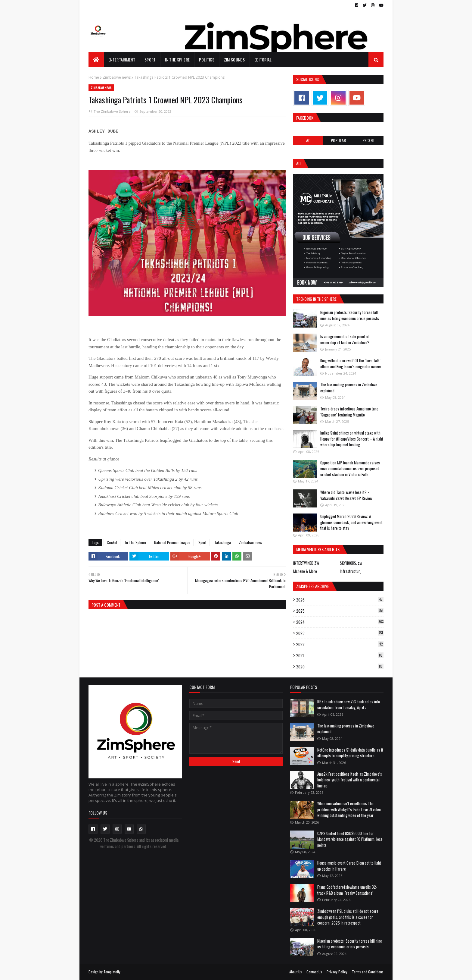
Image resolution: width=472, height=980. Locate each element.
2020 (340, 667)
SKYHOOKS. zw (351, 563)
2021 (340, 655)
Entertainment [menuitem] (122, 60)
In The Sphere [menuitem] (177, 60)
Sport (202, 542)
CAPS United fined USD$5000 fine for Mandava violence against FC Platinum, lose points (350, 839)
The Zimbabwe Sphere (112, 111)
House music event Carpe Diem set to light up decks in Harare (349, 866)
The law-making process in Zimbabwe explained (349, 388)
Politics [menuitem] (207, 60)
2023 (340, 633)
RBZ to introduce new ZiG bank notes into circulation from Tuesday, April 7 (349, 705)
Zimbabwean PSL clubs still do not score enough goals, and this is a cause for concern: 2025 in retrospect (348, 917)
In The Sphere (136, 542)
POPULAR (338, 140)
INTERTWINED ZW (306, 563)
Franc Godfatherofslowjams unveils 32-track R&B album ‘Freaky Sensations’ (347, 890)
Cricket (112, 542)
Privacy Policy (337, 972)
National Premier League (172, 542)
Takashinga (223, 542)
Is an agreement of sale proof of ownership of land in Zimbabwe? (345, 339)
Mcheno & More (305, 571)
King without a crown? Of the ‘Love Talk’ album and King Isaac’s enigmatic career (351, 363)
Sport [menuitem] (150, 60)
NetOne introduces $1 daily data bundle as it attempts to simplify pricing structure (350, 753)
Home (94, 77)
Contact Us (314, 972)
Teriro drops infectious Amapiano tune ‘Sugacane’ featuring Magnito (349, 412)
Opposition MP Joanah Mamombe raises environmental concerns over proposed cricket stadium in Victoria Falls (350, 468)
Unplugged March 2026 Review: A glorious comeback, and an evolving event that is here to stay (351, 522)
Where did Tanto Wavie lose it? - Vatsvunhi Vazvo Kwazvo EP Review (346, 495)
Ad (308, 140)
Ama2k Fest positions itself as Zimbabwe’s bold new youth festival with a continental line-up (350, 780)
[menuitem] (96, 60)
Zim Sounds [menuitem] (234, 60)
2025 (340, 611)
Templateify (112, 972)
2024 (340, 622)
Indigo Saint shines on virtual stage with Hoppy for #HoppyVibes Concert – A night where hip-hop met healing (352, 439)
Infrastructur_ (351, 571)
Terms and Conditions (368, 972)
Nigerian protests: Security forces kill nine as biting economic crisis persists (350, 315)
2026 (340, 600)
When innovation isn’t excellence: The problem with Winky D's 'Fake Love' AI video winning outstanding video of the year (349, 809)
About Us (296, 972)
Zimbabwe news (117, 77)
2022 (340, 644)
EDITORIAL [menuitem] (263, 60)
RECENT (369, 140)
